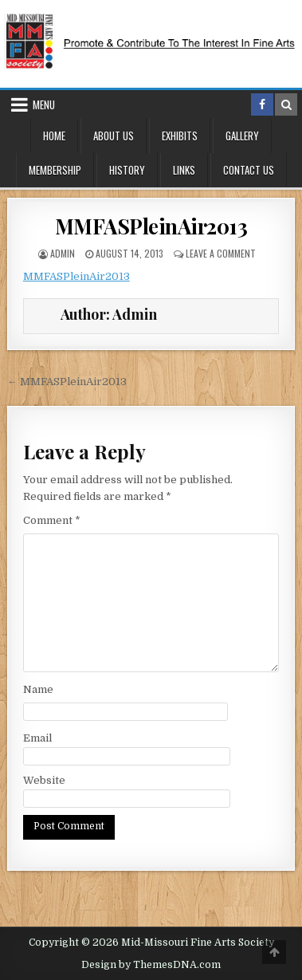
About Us (114, 136)
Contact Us (249, 170)
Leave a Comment (221, 253)
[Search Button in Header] (286, 104)
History (127, 170)
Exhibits (180, 136)
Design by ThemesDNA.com (151, 965)
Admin (63, 253)
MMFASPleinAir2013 (151, 226)
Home (54, 136)
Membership (55, 170)
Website (44, 780)
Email (37, 738)
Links (184, 170)
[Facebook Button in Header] (262, 104)
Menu (44, 104)
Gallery (242, 136)
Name (38, 689)
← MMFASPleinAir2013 (67, 382)
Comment (52, 520)
